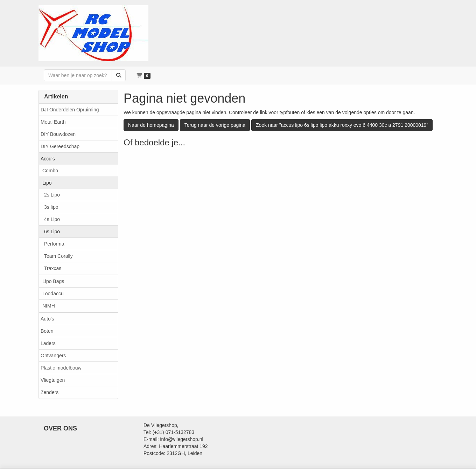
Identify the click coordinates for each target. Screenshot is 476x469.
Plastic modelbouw (61, 368)
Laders (48, 343)
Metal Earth (53, 122)
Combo (50, 171)
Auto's (47, 319)
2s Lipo (52, 195)
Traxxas (53, 268)
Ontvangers (53, 356)
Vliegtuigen (53, 380)
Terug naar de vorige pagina (215, 125)
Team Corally (58, 256)
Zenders (50, 392)
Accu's (48, 159)
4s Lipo (52, 219)
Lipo (47, 183)
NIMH (49, 306)
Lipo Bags (53, 281)
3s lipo (51, 207)
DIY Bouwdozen (58, 134)
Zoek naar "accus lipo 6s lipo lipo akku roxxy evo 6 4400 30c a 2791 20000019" (342, 125)
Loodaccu (53, 294)
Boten (47, 331)
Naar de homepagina (151, 125)
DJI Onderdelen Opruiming (70, 110)
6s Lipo (52, 232)
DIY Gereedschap (60, 146)
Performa (54, 244)
